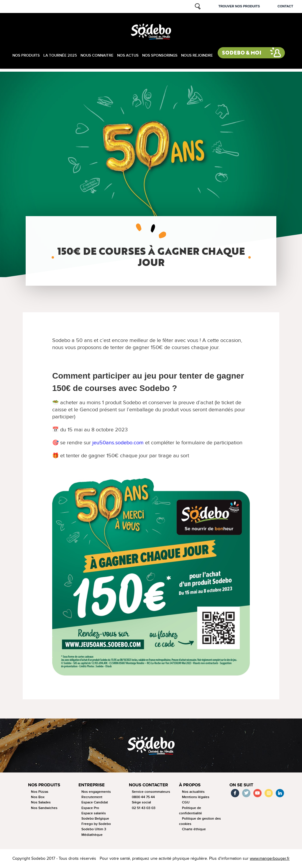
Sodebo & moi (242, 53)
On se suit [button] (241, 785)
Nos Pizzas (40, 792)
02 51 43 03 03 (144, 808)
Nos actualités (193, 792)
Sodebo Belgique (95, 819)
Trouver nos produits (239, 6)
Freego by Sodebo (96, 824)
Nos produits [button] (44, 785)
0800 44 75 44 (143, 797)
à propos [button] (190, 785)
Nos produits (26, 55)
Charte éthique (194, 829)
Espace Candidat (95, 802)
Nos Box (38, 797)
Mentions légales (196, 797)
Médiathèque (92, 835)
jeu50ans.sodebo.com (118, 443)
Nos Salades (41, 802)
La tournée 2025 (60, 55)
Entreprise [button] (92, 785)
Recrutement (92, 797)
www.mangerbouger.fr (270, 859)
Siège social (141, 802)
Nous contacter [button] (148, 785)
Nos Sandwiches (44, 808)
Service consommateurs (151, 792)
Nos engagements (96, 792)
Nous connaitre (97, 55)
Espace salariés (94, 813)
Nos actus (128, 55)
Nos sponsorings (160, 55)
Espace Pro (90, 808)
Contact (285, 6)
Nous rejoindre (197, 55)
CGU (186, 802)
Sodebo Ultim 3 (94, 829)
